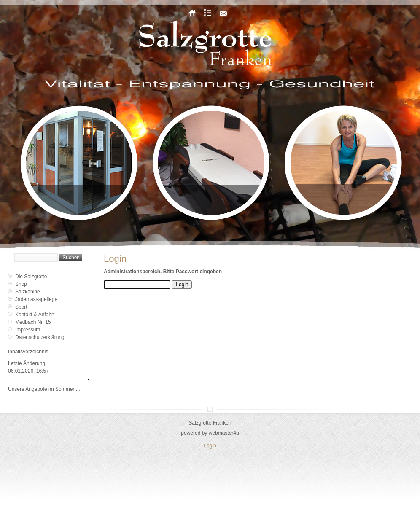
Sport (21, 307)
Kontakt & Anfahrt (35, 315)
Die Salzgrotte (31, 277)
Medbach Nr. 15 (33, 322)
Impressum (28, 330)
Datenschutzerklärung (40, 337)
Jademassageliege (36, 299)
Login (210, 446)
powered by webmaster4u (210, 433)
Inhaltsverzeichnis (28, 352)
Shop (21, 284)
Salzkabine (28, 292)
